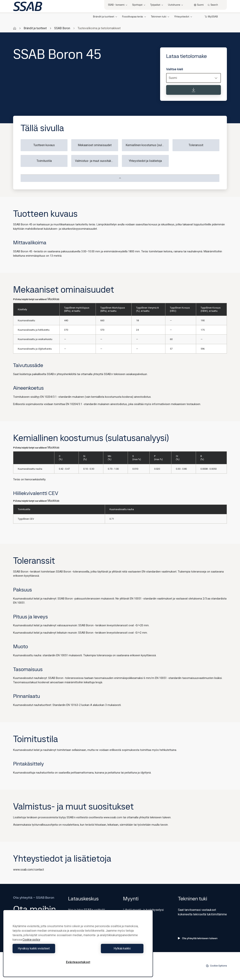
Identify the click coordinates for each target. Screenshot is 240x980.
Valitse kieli (175, 69)
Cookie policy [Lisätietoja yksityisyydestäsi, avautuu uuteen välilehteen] (31, 940)
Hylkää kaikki (112, 948)
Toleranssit (196, 145)
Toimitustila (44, 161)
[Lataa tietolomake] (193, 90)
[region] (78, 943)
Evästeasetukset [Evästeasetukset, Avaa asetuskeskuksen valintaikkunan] (78, 962)
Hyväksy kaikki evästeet (44, 948)
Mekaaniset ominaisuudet (95, 145)
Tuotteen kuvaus (44, 145)
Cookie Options (216, 966)
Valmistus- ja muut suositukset (95, 161)
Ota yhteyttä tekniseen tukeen (198, 938)
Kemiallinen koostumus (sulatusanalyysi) (147, 145)
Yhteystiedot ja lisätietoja (145, 161)
